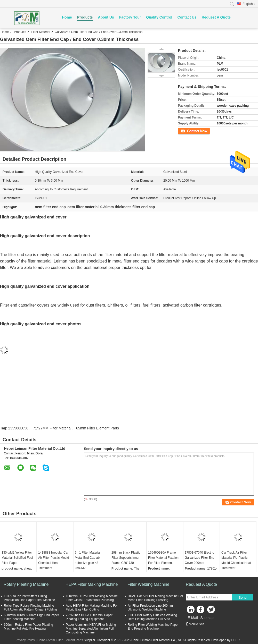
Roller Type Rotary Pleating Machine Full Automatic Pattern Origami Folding (30, 608)
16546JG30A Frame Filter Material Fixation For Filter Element (163, 558)
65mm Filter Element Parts (98, 428)
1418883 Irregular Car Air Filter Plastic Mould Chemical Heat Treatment (54, 560)
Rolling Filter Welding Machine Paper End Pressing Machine (153, 627)
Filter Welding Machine (148, 584)
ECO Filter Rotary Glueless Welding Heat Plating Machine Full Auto (152, 617)
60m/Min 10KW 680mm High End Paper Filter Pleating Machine (31, 617)
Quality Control (159, 17)
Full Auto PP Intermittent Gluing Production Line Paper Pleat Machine (29, 598)
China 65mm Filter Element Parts (60, 640)
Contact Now (187, 131)
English (249, 4)
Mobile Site (195, 624)
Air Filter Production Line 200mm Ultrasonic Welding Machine (150, 608)
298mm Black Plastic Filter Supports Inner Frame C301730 (126, 558)
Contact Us (187, 17)
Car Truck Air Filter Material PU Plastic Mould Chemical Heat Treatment (236, 560)
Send (242, 598)
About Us (106, 17)
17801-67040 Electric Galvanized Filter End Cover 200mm (200, 558)
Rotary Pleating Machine (26, 584)
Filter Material (41, 32)
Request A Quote (216, 17)
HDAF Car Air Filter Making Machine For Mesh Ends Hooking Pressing (155, 598)
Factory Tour (130, 17)
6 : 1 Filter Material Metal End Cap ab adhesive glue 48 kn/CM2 (88, 560)
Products (85, 17)
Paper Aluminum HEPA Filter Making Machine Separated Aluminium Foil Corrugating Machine (91, 629)
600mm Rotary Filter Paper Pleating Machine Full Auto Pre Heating (29, 627)
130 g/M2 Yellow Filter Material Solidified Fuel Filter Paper (17, 558)
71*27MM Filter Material (52, 428)
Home (67, 17)
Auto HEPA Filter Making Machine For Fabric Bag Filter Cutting (92, 608)
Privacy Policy (25, 640)
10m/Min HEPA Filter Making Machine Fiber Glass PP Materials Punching (92, 598)
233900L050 (18, 428)
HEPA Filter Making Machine (92, 584)
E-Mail (193, 618)
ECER (235, 640)
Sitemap (207, 618)
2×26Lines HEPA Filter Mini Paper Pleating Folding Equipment (89, 617)
